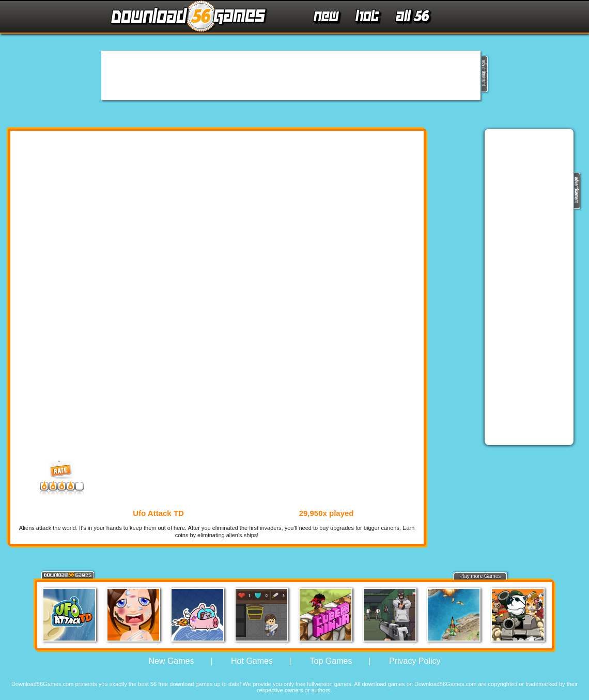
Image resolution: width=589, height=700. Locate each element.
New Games (171, 661)
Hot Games (252, 661)
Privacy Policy (415, 661)
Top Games (331, 661)
